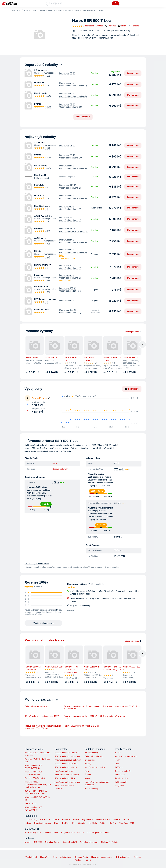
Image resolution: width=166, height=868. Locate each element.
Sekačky (82, 823)
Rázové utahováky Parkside (66, 753)
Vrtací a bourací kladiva (95, 767)
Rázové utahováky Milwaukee (67, 756)
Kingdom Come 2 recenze (72, 833)
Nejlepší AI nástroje (110, 842)
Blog (55, 857)
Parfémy (66, 823)
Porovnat (111, 26)
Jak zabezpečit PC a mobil (98, 833)
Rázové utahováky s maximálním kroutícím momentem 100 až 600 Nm (43, 727)
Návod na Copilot (53, 842)
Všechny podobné (132, 332)
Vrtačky (88, 764)
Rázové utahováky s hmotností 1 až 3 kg (81, 726)
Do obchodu (133, 73)
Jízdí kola (93, 823)
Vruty (87, 771)
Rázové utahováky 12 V (65, 778)
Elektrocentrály (121, 782)
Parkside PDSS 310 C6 (35, 778)
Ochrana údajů (81, 857)
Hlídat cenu (132, 389)
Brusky (117, 753)
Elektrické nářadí (55, 11)
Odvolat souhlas (123, 857)
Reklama (137, 857)
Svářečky (119, 767)
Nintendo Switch (103, 820)
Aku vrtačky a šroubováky (126, 756)
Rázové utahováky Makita (66, 767)
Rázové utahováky (73, 11)
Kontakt (78, 860)
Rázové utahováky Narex (114, 716)
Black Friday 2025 (127, 823)
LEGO (76, 820)
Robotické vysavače (43, 823)
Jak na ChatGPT (70, 842)
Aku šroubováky (91, 753)
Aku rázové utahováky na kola (67, 782)
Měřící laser (120, 775)
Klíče (117, 764)
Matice (87, 778)
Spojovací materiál (123, 771)
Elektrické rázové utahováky (37, 706)
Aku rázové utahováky (64, 771)
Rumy (57, 823)
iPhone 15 (66, 820)
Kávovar (126, 820)
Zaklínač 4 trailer (51, 833)
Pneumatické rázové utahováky (68, 760)
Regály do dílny (121, 778)
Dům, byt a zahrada (29, 11)
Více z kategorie (133, 641)
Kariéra (88, 860)
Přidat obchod (31, 857)
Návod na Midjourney (89, 842)
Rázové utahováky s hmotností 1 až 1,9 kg (121, 706)
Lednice (28, 823)
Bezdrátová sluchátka (50, 820)
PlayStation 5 (87, 820)
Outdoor (103, 823)
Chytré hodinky (31, 820)
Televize (116, 820)
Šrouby (88, 775)
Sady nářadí (120, 786)
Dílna (42, 11)
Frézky (117, 760)
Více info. (39, 614)
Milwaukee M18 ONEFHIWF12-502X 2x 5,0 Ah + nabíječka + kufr (38, 785)
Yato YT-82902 (31, 804)
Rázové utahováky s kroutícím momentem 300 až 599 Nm (82, 708)
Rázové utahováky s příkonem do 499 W (42, 716)
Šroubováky (90, 760)
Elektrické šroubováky (94, 756)
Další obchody (83, 117)
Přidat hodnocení (41, 178)
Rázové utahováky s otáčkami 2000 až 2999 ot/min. (83, 717)
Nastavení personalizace (102, 857)
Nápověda (45, 857)
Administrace (66, 857)
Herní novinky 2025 (33, 833)
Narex (55, 463)
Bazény (113, 823)
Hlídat (122, 26)
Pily (74, 823)
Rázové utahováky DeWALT (67, 764)
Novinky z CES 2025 (33, 842)
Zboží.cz (14, 11)
